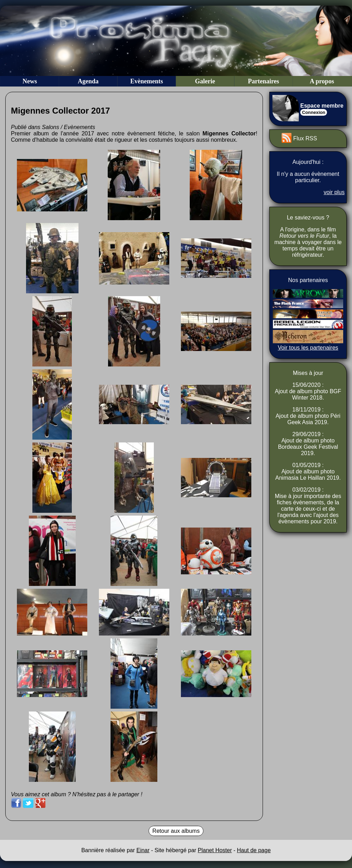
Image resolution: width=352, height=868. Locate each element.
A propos (322, 81)
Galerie (205, 81)
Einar (143, 850)
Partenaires (263, 81)
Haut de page (254, 850)
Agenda (88, 81)
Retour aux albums (176, 831)
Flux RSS (305, 138)
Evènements (147, 81)
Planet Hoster (215, 850)
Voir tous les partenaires (308, 348)
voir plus (334, 192)
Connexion (314, 112)
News (30, 81)
